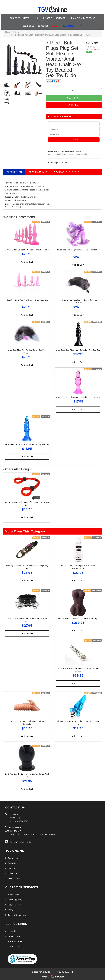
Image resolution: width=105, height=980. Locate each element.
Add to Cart (74, 98)
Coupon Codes (13, 946)
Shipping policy (14, 900)
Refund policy (13, 905)
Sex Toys (15, 18)
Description (14, 172)
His (37, 18)
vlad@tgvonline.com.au (18, 841)
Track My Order (14, 941)
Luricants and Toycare (82, 18)
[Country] (74, 129)
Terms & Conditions (16, 915)
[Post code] (74, 134)
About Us (11, 863)
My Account (12, 895)
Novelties (43, 26)
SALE (55, 26)
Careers (10, 868)
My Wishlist (12, 931)
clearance (69, 26)
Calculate (74, 140)
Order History (13, 936)
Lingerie (48, 18)
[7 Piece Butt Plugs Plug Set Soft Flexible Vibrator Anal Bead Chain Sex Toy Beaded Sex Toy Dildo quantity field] (74, 91)
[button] (74, 105)
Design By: (45, 977)
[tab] (14, 172)
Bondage (60, 18)
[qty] (74, 124)
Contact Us (12, 858)
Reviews (67, 172)
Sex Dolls (28, 26)
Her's (27, 18)
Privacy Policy (13, 873)
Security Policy (13, 878)
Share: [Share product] (54, 81)
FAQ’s (9, 910)
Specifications (38, 172)
